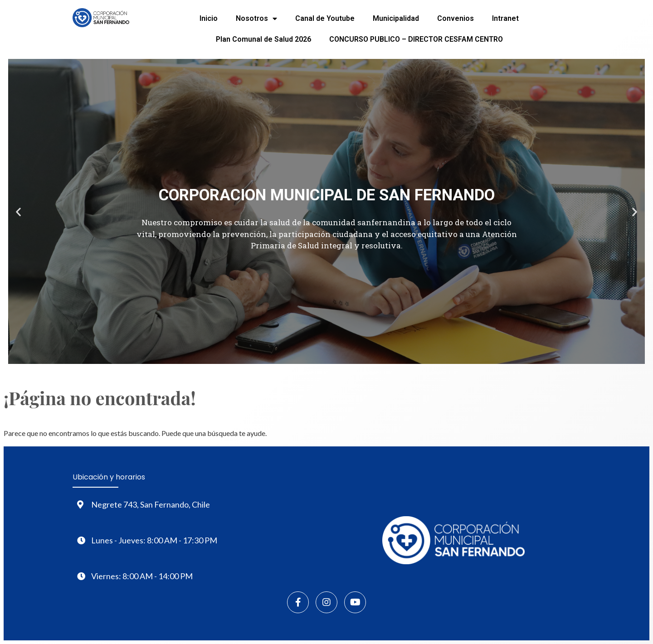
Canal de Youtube (325, 18)
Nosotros (256, 19)
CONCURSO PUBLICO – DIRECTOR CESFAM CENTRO (416, 39)
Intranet (505, 18)
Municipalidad (396, 18)
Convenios (456, 18)
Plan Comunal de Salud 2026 (263, 39)
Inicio (209, 18)
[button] (18, 211)
